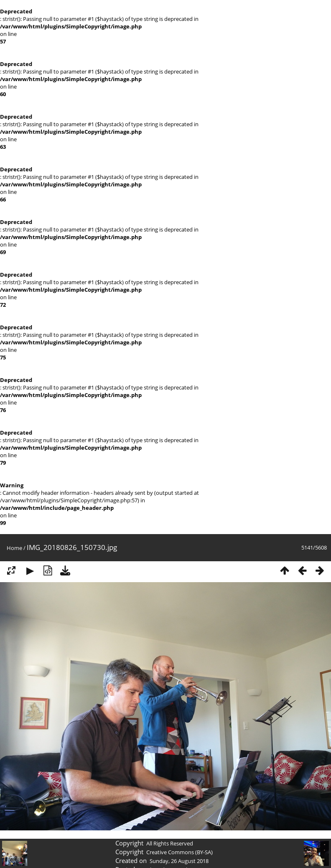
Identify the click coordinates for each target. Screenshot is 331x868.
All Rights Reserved (170, 843)
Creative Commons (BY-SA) (180, 852)
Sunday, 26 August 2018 (179, 861)
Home (14, 548)
